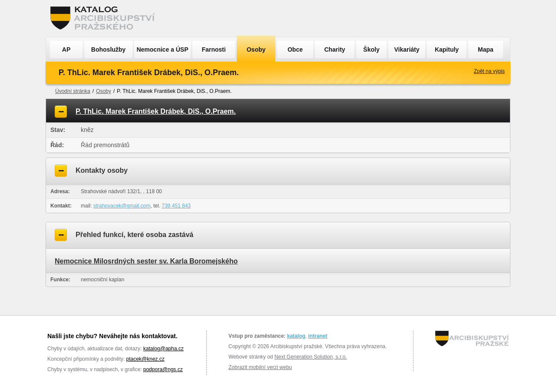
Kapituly (447, 49)
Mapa (486, 49)
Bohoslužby (108, 49)
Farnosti (213, 49)
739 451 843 (176, 206)
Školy (371, 49)
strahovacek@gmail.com (122, 206)
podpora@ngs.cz (163, 369)
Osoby (256, 49)
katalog (296, 336)
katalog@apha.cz (164, 349)
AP (66, 49)
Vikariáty (407, 49)
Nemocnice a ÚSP (162, 49)
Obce (295, 49)
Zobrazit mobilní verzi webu (260, 367)
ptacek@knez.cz (145, 359)
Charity (334, 49)
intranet (318, 336)
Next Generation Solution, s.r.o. (311, 357)
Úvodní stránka (73, 91)
